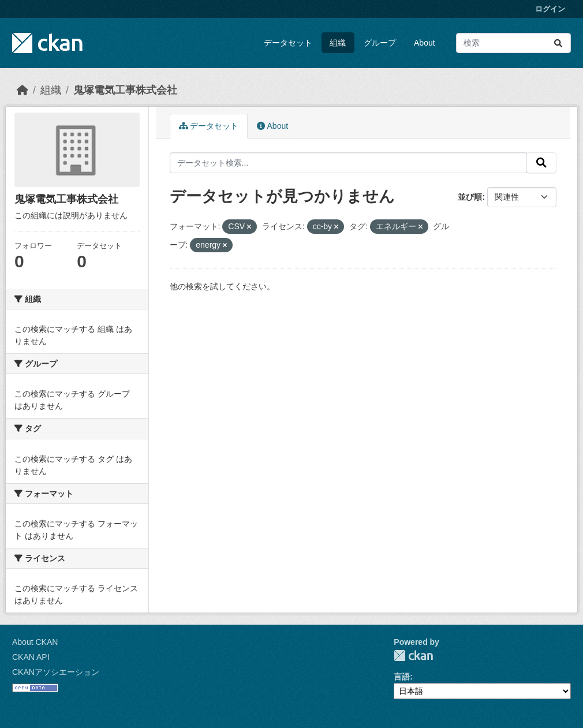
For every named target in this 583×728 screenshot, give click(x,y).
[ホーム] (23, 90)
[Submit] (558, 43)
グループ (380, 43)
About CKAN (35, 642)
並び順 (470, 197)
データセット (288, 43)
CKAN (413, 656)
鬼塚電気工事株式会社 (125, 90)
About (425, 43)
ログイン (550, 9)
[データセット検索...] (513, 43)
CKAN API (31, 657)
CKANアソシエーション (56, 672)
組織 (338, 43)
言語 (402, 677)
